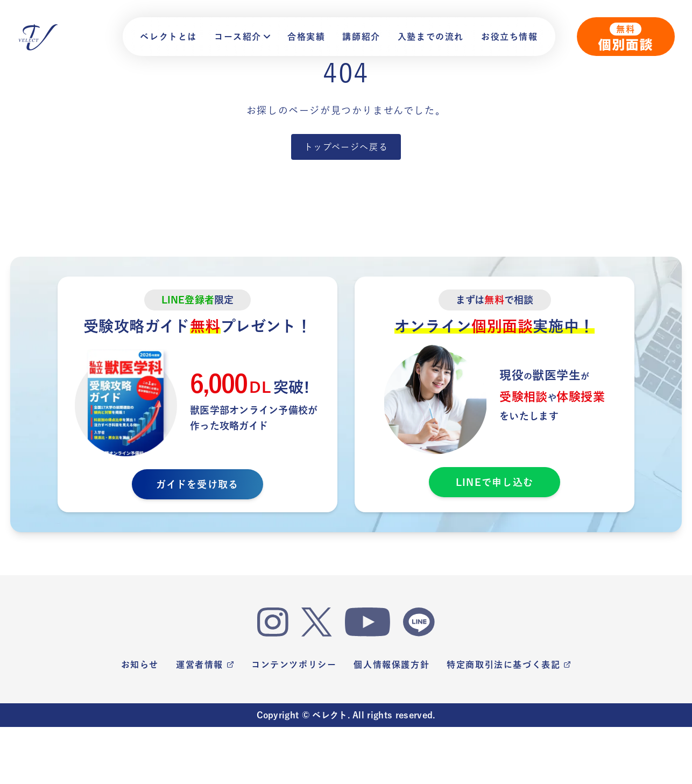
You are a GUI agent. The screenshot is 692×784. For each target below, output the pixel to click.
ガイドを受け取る (197, 484)
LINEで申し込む (495, 482)
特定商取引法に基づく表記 (509, 665)
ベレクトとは (168, 37)
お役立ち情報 (510, 37)
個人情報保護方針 (391, 665)
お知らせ (140, 665)
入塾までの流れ (431, 37)
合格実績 (306, 37)
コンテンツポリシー (294, 665)
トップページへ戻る (346, 147)
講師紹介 (361, 37)
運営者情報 (205, 665)
